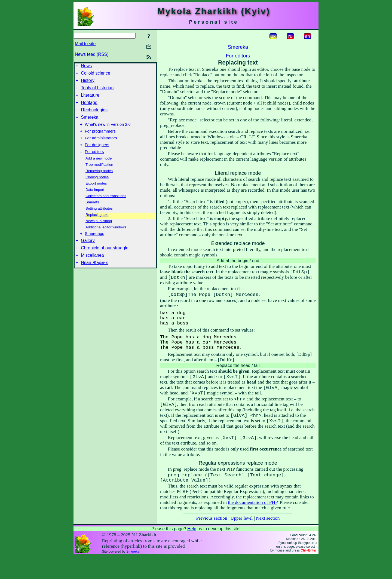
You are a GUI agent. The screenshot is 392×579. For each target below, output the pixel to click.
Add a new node (99, 169)
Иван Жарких (94, 277)
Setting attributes (99, 219)
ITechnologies (94, 116)
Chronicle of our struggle (105, 261)
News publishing (99, 232)
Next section (268, 541)
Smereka (90, 124)
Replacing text (97, 225)
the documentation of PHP (252, 526)
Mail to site (85, 44)
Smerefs (92, 213)
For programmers (100, 139)
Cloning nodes (97, 188)
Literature (90, 99)
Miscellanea (92, 269)
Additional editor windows (106, 238)
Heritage (89, 107)
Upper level (242, 541)
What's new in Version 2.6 (108, 132)
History (88, 83)
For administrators (101, 147)
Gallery (88, 253)
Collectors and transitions (106, 206)
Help (192, 552)
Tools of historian (97, 91)
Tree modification (99, 175)
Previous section (212, 541)
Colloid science (96, 75)
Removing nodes (99, 181)
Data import (95, 200)
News (86, 67)
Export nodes (96, 194)
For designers (97, 155)
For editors (94, 162)
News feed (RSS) (92, 54)
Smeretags (95, 245)
